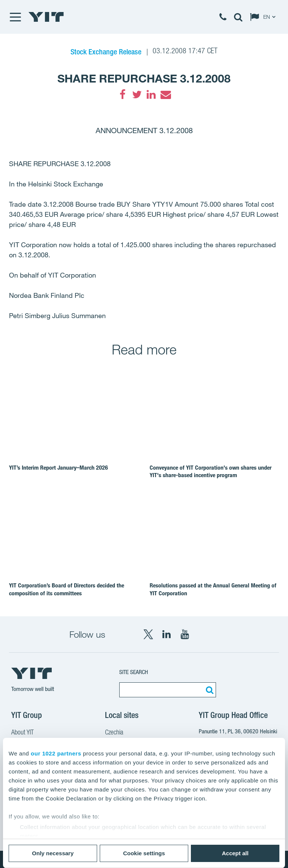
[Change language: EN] (264, 17)
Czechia (114, 733)
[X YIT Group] (148, 634)
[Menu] (15, 17)
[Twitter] (137, 95)
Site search (134, 672)
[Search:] (208, 690)
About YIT (22, 733)
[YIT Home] (46, 17)
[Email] (165, 95)
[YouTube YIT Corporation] (185, 634)
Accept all (235, 853)
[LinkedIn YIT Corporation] (166, 634)
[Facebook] (123, 95)
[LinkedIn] (151, 95)
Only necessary (53, 853)
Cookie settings (144, 853)
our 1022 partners (56, 753)
